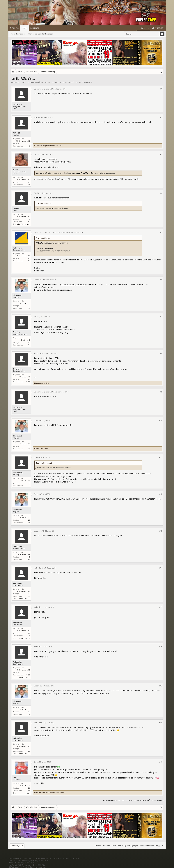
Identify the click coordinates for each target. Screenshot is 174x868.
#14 (161, 568)
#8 (161, 353)
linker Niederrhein (23, 224)
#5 (161, 232)
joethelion (17, 546)
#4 (161, 193)
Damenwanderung (37, 82)
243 (29, 258)
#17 (161, 686)
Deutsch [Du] (16, 846)
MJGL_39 (17, 133)
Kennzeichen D (24, 599)
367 (29, 557)
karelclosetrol (40, 793)
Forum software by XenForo (30, 859)
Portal (15, 28)
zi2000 (16, 170)
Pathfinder (18, 248)
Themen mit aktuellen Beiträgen (40, 34)
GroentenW (18, 473)
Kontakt (107, 846)
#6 (161, 280)
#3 (161, 154)
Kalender (34, 28)
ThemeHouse (44, 861)
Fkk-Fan (16, 332)
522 (29, 594)
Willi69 (16, 209)
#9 (161, 392)
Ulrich (37, 448)
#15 (161, 607)
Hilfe (114, 846)
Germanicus (18, 369)
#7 (161, 317)
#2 (161, 117)
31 (29, 342)
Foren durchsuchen (18, 34)
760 (29, 182)
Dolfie (16, 777)
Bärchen (38, 383)
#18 (161, 723)
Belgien (27, 793)
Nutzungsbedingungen (128, 846)
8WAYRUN (42, 865)
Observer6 (17, 295)
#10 (161, 420)
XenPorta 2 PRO (15, 865)
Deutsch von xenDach (66, 859)
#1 (161, 89)
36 (29, 788)
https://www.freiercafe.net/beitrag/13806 (53, 162)
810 (29, 219)
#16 (161, 647)
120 (29, 306)
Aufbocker (17, 583)
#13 (161, 531)
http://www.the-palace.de (72, 284)
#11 (161, 457)
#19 (161, 762)
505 (29, 379)
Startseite (97, 846)
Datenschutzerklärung (150, 846)
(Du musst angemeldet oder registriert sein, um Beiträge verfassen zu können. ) (133, 800)
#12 (161, 494)
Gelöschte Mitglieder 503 (69, 82)
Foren (24, 28)
